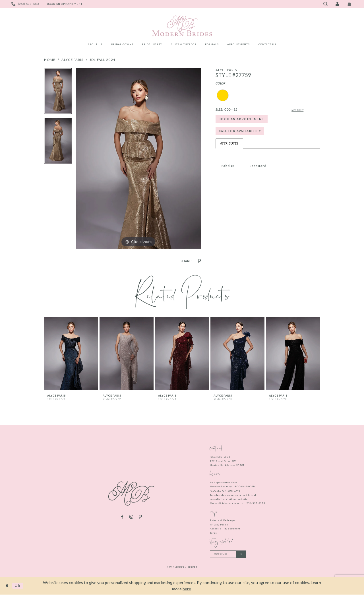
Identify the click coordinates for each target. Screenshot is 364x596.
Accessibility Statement (225, 529)
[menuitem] (95, 45)
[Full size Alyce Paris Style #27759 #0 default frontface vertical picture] (138, 158)
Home (50, 60)
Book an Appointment (245, 120)
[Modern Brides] (182, 26)
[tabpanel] (58, 93)
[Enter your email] (231, 555)
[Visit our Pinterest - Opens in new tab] (140, 517)
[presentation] (71, 353)
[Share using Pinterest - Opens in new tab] (199, 261)
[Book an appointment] (65, 4)
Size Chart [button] (293, 110)
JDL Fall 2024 (103, 60)
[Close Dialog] (8, 587)
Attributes (229, 147)
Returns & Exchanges (223, 520)
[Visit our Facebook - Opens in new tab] (122, 517)
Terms (213, 533)
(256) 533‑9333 (220, 457)
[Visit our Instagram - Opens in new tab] (131, 517)
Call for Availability (243, 134)
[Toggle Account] (337, 4)
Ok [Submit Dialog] (20, 587)
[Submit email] (246, 555)
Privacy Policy (219, 525)
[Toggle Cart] (349, 4)
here (187, 590)
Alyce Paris (73, 60)
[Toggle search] (325, 4)
